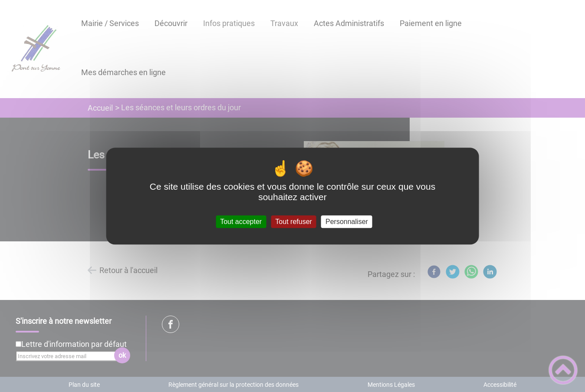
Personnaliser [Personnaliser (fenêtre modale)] (347, 222)
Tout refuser (293, 222)
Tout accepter (241, 222)
